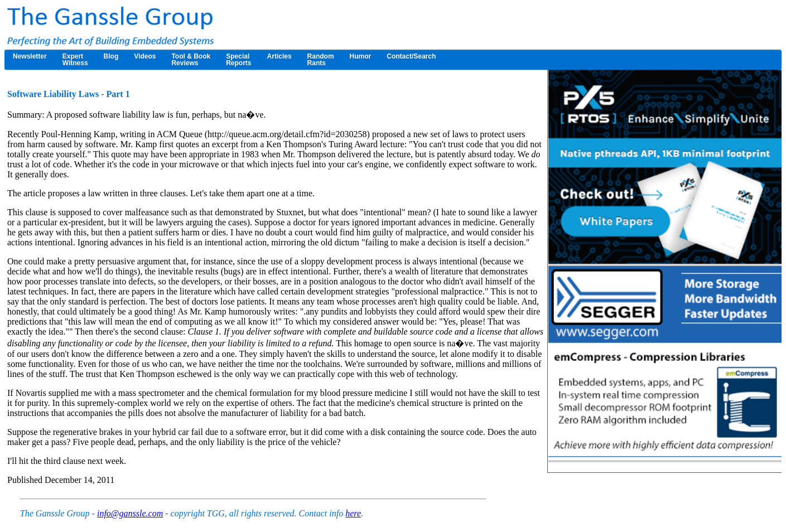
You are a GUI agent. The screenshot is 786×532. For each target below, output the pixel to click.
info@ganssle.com (130, 513)
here (353, 513)
